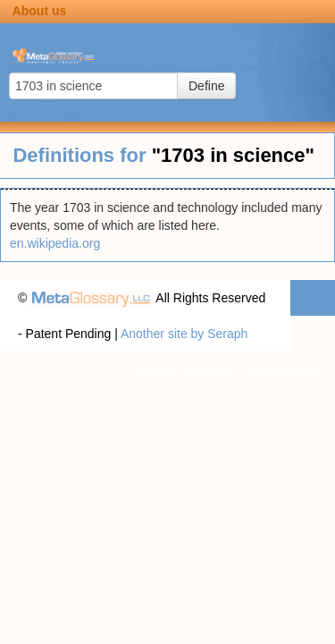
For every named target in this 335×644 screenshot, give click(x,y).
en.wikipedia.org (55, 243)
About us (40, 11)
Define (206, 86)
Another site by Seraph (184, 334)
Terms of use (281, 369)
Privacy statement (185, 369)
